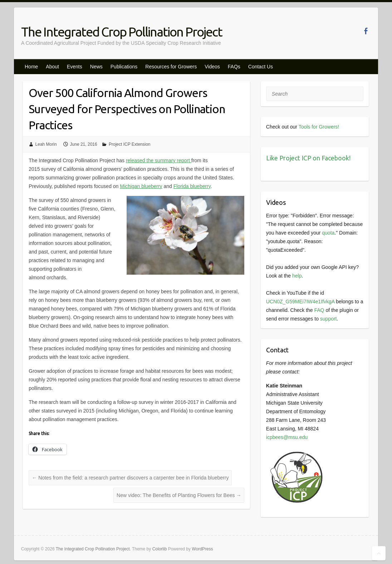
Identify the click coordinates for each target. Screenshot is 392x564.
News (96, 67)
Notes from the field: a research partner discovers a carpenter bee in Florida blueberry (130, 478)
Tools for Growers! (319, 127)
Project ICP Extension (130, 144)
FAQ (319, 310)
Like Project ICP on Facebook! (308, 158)
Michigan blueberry (141, 186)
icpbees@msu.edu (287, 437)
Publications (124, 67)
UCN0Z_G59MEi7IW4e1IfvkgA (300, 302)
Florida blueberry (192, 186)
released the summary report (159, 160)
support (329, 319)
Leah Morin (46, 144)
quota (328, 233)
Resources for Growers (171, 67)
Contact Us (261, 67)
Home (31, 67)
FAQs (234, 67)
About (52, 67)
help (297, 276)
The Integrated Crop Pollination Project (122, 32)
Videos (212, 67)
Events (75, 67)
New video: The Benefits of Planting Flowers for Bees (179, 495)
